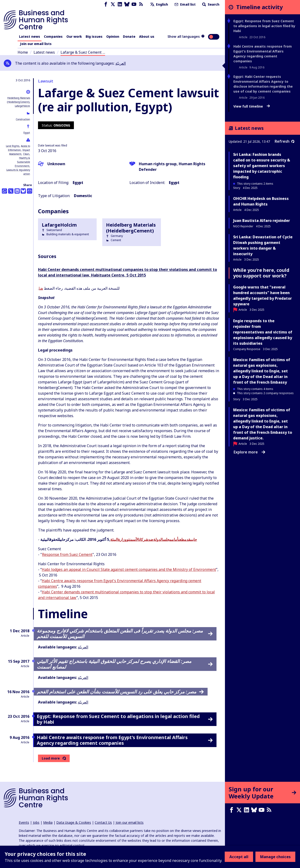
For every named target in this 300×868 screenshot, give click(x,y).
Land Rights (13, 146)
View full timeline (252, 106)
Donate (129, 36)
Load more (51, 758)
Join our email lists (36, 44)
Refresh (285, 141)
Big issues (94, 36)
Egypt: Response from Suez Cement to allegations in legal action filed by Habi (264, 26)
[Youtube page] (134, 4)
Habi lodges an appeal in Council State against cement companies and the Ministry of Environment (129, 569)
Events (24, 822)
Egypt (27, 133)
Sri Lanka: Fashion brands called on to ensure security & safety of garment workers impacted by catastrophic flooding (262, 166)
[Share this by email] (30, 191)
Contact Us (103, 822)
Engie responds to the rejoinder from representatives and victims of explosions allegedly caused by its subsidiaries (263, 332)
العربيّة (121, 63)
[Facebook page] (106, 4)
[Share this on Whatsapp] (4, 191)
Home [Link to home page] (23, 52)
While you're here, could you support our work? (261, 273)
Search (210, 4)
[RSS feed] (141, 4)
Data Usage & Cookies (74, 822)
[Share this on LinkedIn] (17, 191)
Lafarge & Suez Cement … (83, 52)
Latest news (30, 36)
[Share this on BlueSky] (23, 191)
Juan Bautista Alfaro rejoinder (262, 221)
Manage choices (275, 857)
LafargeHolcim (22, 106)
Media (48, 822)
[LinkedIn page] (120, 4)
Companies (53, 36)
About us (147, 36)
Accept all (239, 857)
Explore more (249, 452)
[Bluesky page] (127, 4)
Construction (23, 119)
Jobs (36, 822)
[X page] (113, 4)
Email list (185, 4)
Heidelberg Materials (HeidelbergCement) (131, 228)
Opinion (113, 36)
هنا (41, 288)
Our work (74, 36)
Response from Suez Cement (67, 554)
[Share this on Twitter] (11, 191)
